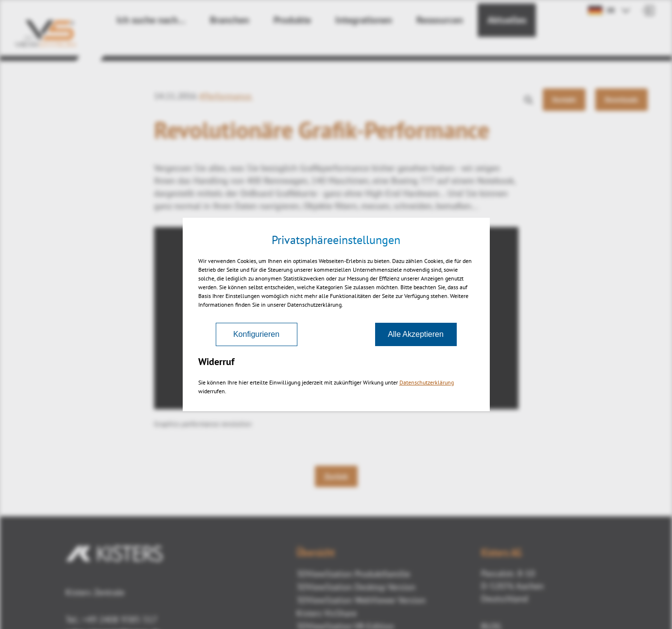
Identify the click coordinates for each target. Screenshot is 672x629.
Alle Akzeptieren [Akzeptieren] (416, 334)
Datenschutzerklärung (427, 382)
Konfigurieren (256, 334)
